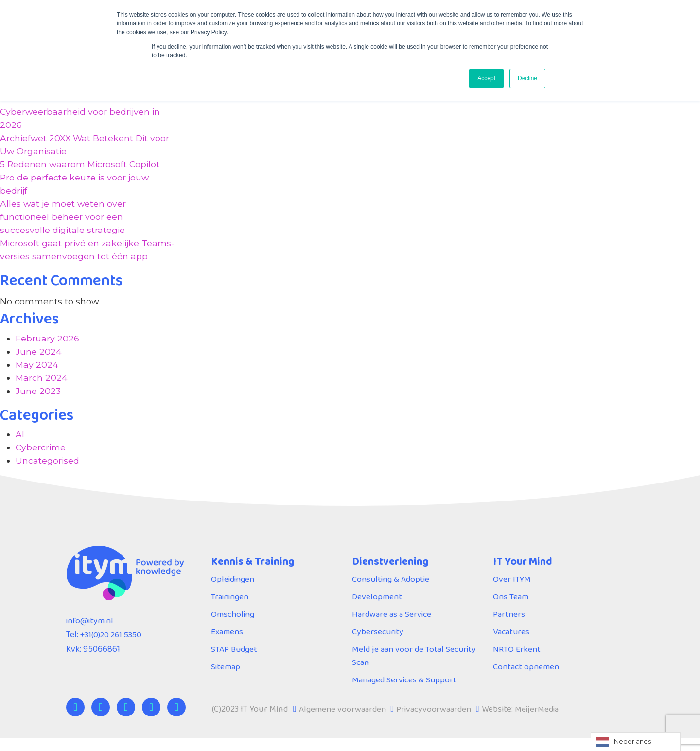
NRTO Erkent (517, 662)
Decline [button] (527, 78)
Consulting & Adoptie (392, 592)
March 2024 (42, 391)
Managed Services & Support (405, 693)
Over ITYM (512, 592)
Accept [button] (486, 78)
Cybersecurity (378, 644)
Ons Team (511, 609)
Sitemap (226, 679)
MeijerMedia (541, 722)
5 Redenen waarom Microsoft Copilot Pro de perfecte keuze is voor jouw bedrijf (81, 178)
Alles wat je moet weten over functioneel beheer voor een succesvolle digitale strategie (64, 217)
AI (20, 447)
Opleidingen (234, 592)
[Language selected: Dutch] (636, 742)
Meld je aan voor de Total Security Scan (415, 669)
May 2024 (37, 378)
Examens (228, 644)
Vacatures (512, 644)
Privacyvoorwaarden (436, 722)
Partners (509, 627)
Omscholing (233, 627)
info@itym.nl (91, 633)
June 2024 (39, 365)
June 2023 (38, 404)
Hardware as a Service (392, 627)
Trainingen (231, 609)
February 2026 (47, 352)
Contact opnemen (527, 679)
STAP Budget (235, 662)
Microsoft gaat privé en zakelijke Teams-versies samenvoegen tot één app (81, 256)
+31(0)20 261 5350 (113, 648)
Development (377, 609)
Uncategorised (48, 474)
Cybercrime (41, 461)
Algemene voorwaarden (343, 722)
